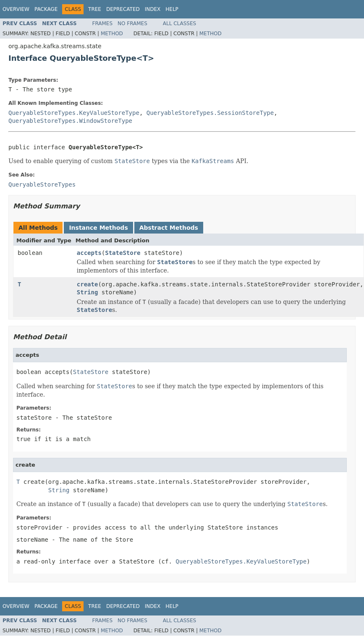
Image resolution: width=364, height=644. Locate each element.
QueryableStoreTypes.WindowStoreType (70, 121)
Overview (16, 9)
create (88, 284)
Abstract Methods (169, 228)
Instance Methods (98, 228)
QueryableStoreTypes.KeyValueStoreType (74, 113)
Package (46, 9)
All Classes (179, 23)
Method (112, 34)
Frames (103, 23)
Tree (95, 9)
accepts (89, 253)
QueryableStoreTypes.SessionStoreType (210, 113)
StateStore (123, 253)
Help (172, 9)
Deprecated (123, 9)
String (88, 292)
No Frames (132, 23)
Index (153, 9)
